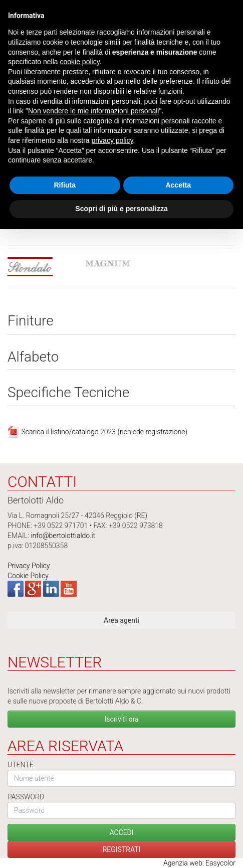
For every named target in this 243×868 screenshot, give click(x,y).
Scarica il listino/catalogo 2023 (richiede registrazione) (104, 432)
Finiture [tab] (31, 321)
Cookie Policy (28, 576)
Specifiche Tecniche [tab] (68, 393)
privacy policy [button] (112, 140)
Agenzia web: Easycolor (199, 863)
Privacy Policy (29, 566)
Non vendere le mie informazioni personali (93, 111)
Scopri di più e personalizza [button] (121, 209)
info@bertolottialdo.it (63, 536)
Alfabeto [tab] (33, 357)
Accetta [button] (178, 185)
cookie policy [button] (80, 62)
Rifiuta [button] (65, 185)
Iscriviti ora (121, 719)
